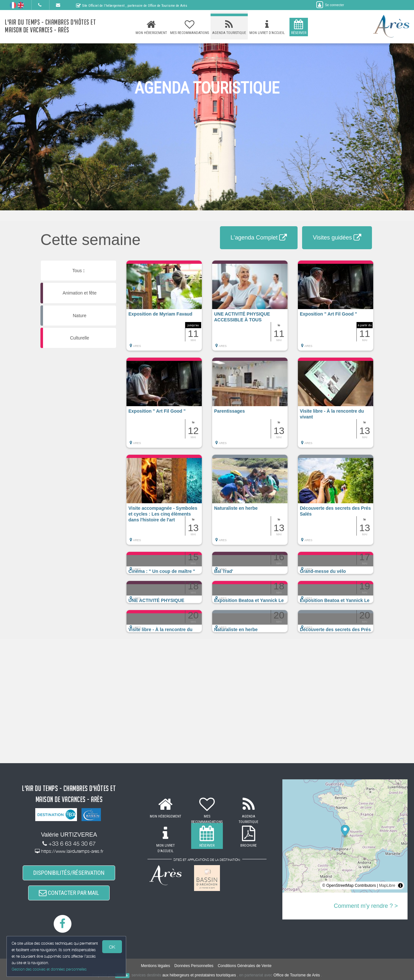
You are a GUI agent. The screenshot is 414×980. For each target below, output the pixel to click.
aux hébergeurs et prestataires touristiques (199, 975)
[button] (164, 309)
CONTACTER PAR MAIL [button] (69, 893)
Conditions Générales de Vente (245, 966)
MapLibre (387, 885)
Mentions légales (156, 966)
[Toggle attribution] (400, 885)
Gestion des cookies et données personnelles (49, 969)
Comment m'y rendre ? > (366, 906)
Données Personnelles (194, 966)
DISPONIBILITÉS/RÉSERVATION (69, 873)
